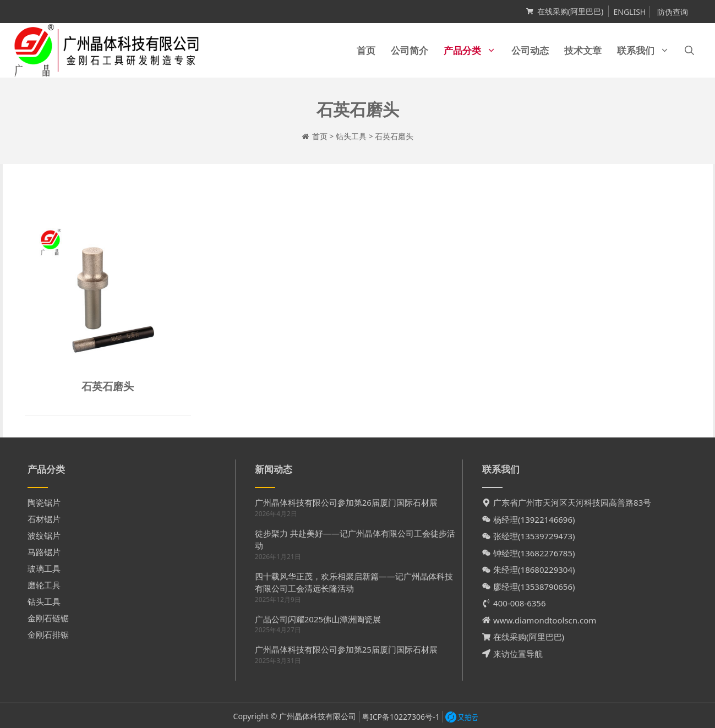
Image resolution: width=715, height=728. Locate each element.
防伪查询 (673, 12)
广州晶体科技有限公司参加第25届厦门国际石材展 (346, 649)
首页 (366, 50)
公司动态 (530, 50)
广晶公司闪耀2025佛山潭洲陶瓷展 (318, 619)
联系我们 (647, 50)
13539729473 (547, 536)
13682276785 (547, 553)
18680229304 (547, 570)
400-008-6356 (519, 603)
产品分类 (474, 50)
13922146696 (547, 519)
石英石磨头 (108, 386)
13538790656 (547, 587)
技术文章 (583, 50)
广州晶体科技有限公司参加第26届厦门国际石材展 (346, 502)
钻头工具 (351, 136)
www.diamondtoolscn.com (545, 620)
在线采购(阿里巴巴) (570, 11)
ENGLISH (629, 12)
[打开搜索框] (689, 50)
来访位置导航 (518, 654)
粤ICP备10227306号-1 (401, 717)
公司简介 (410, 50)
